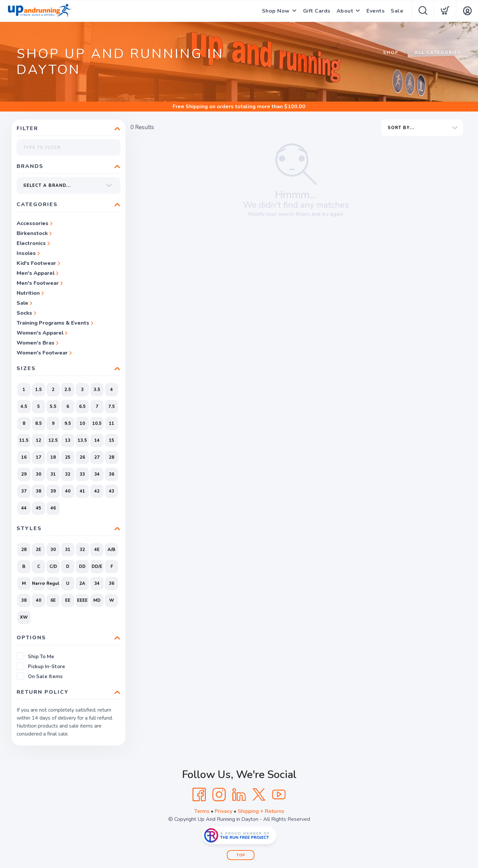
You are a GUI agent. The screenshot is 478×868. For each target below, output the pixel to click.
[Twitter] (259, 795)
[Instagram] (219, 795)
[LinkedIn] (239, 795)
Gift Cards (317, 11)
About (345, 11)
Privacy (224, 811)
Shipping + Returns (261, 811)
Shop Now (276, 11)
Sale (397, 11)
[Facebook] (199, 795)
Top (241, 855)
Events (376, 11)
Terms (202, 811)
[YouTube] (279, 795)
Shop (391, 53)
